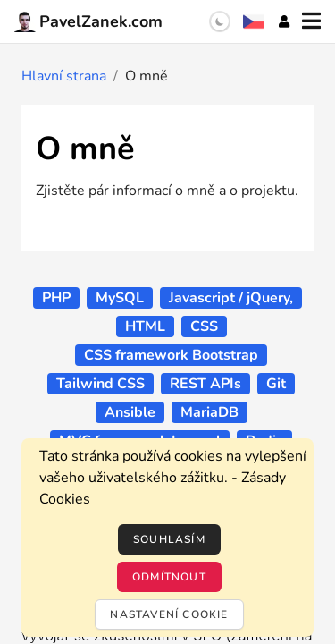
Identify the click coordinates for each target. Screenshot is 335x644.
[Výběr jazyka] (254, 21)
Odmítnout (169, 577)
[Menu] (311, 21)
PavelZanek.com (88, 21)
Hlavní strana (64, 76)
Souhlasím (169, 539)
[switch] (220, 21)
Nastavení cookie (169, 614)
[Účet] (284, 21)
